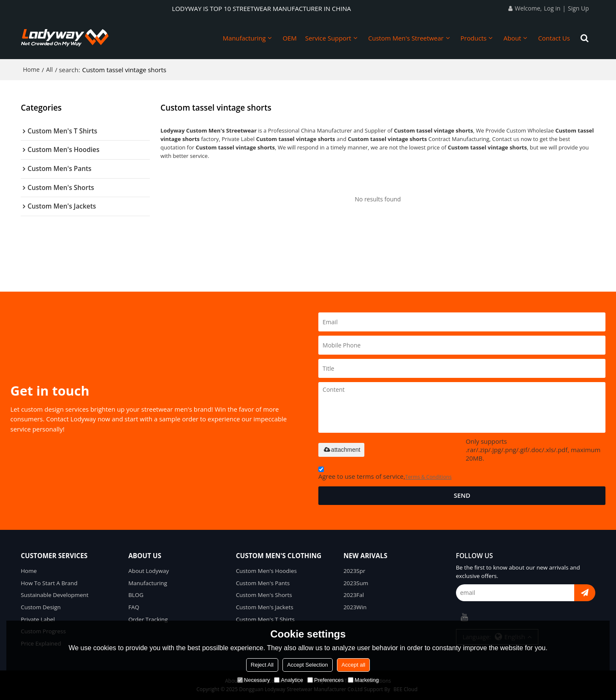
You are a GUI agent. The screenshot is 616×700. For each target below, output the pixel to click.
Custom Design (41, 607)
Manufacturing (244, 38)
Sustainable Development (54, 595)
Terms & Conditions (429, 477)
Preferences (326, 680)
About (512, 38)
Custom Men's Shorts (264, 595)
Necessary (254, 680)
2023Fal (354, 595)
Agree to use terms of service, (385, 474)
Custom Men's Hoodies (266, 571)
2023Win (355, 607)
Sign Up (578, 8)
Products (474, 38)
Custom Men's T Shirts (265, 619)
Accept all (353, 665)
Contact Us (554, 38)
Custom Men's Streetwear (406, 38)
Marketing (363, 680)
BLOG (136, 595)
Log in (552, 8)
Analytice (289, 680)
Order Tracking (148, 619)
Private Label (38, 619)
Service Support (328, 38)
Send (462, 495)
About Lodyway (149, 571)
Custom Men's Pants (263, 583)
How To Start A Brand (49, 583)
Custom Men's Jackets (265, 607)
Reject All (262, 665)
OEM (289, 38)
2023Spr (354, 571)
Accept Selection (308, 665)
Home (31, 69)
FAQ (134, 607)
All (49, 69)
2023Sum (356, 583)
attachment (341, 450)
